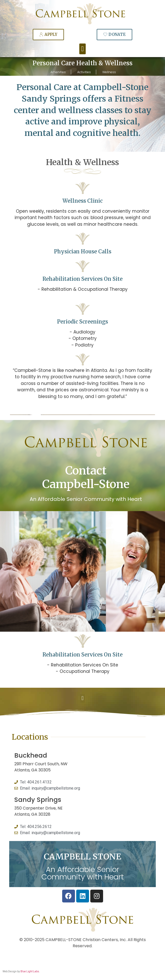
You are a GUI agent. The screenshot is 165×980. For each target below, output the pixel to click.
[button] (82, 49)
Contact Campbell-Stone (86, 477)
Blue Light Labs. (30, 971)
